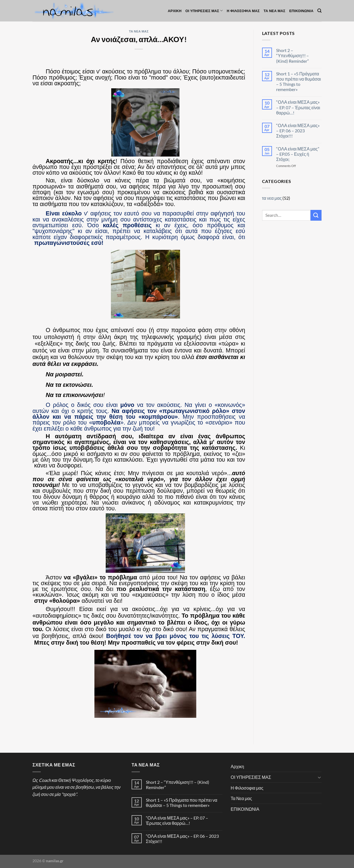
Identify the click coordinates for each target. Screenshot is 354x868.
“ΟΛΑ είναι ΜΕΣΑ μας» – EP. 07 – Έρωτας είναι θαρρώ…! (298, 107)
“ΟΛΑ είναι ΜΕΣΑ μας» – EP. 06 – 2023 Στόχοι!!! (298, 131)
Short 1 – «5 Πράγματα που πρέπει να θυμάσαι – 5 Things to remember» (299, 82)
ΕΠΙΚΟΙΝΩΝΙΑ (301, 11)
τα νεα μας (139, 31)
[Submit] (316, 215)
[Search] (319, 11)
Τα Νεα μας (275, 11)
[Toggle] (319, 777)
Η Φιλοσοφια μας (243, 11)
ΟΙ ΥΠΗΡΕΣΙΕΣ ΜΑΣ (204, 11)
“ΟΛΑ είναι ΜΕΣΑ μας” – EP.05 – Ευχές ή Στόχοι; (298, 154)
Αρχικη (175, 11)
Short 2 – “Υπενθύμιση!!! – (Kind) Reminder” (292, 55)
